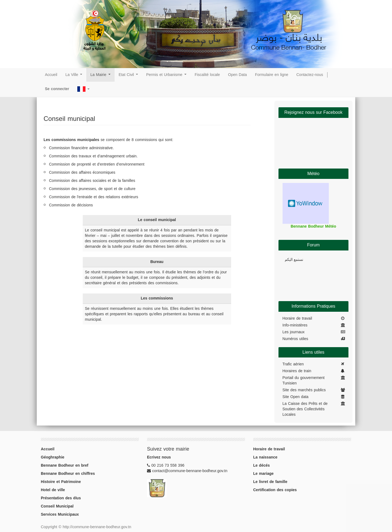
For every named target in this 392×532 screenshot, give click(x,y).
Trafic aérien (293, 364)
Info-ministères (295, 325)
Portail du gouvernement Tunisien (304, 381)
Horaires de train (297, 371)
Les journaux (294, 332)
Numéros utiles (295, 339)
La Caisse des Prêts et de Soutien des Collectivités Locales (305, 409)
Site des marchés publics (304, 390)
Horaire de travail (297, 319)
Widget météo (306, 203)
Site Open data (296, 397)
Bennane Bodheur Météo (313, 226)
